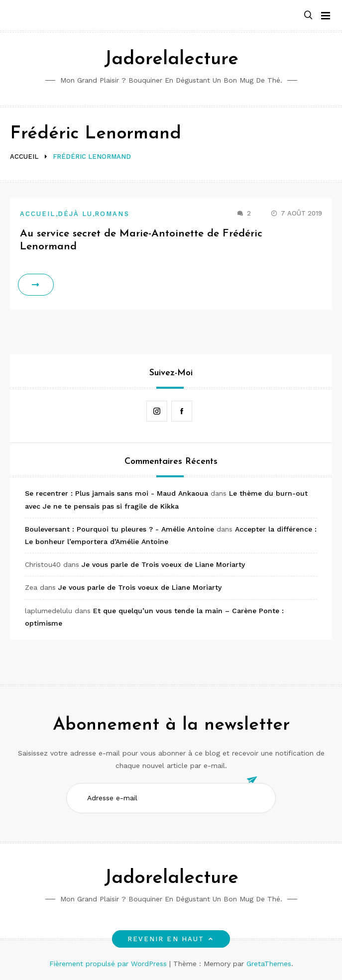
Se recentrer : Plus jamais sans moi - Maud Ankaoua (116, 493)
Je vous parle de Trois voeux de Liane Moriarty (163, 564)
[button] (308, 16)
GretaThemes (269, 964)
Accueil (38, 214)
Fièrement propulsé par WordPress (109, 964)
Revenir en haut (171, 939)
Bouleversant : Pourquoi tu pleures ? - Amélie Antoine (119, 529)
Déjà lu (75, 214)
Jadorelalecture (171, 59)
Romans (112, 214)
